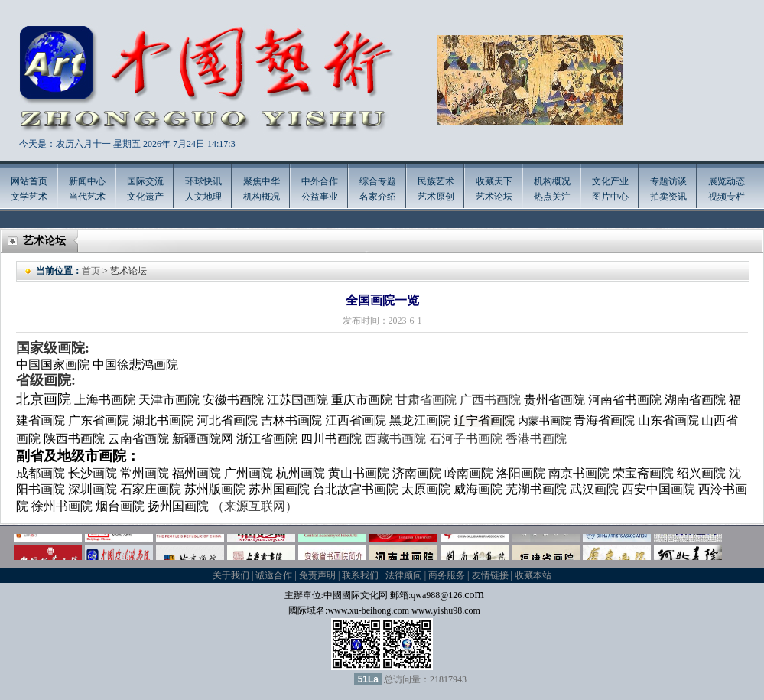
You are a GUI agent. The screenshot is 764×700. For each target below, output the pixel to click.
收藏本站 (533, 575)
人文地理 (203, 197)
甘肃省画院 (426, 400)
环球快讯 (203, 181)
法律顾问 (404, 575)
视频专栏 (727, 197)
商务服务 (447, 575)
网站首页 (29, 181)
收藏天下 (494, 181)
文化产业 (610, 181)
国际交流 (145, 181)
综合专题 (378, 181)
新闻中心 (87, 181)
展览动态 (727, 181)
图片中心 (610, 197)
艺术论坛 (494, 197)
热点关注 (552, 197)
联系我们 (360, 575)
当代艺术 (87, 197)
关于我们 (231, 575)
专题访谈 (668, 181)
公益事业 (320, 197)
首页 (91, 271)
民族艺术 (436, 181)
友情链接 (490, 575)
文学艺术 (29, 197)
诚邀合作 (274, 575)
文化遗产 (145, 197)
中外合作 (320, 181)
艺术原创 (436, 197)
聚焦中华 (262, 181)
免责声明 (317, 575)
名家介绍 (378, 197)
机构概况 (262, 197)
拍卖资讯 (668, 197)
